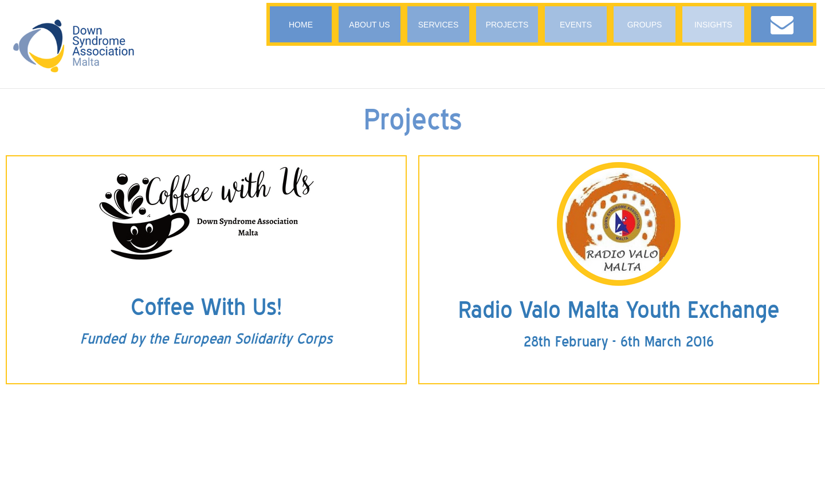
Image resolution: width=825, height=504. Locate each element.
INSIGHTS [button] (713, 25)
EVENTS (576, 25)
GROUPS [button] (645, 25)
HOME (301, 25)
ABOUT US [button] (369, 25)
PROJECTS (507, 25)
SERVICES (439, 25)
